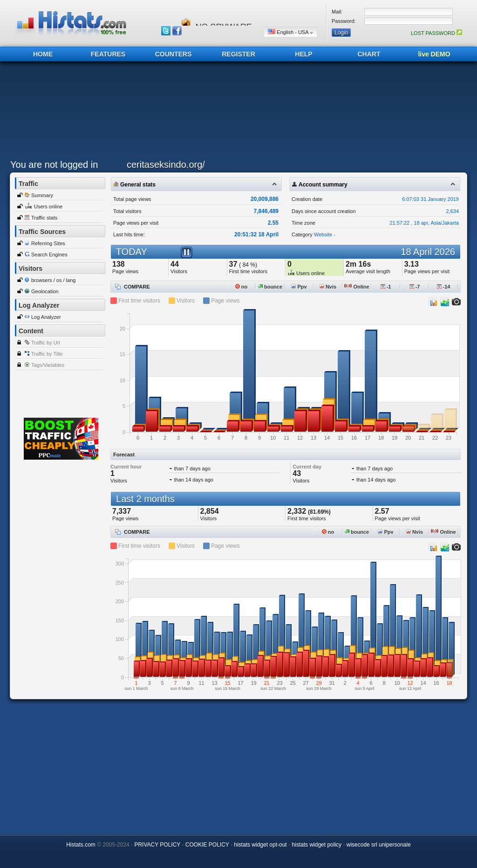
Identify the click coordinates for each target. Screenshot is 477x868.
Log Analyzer (46, 317)
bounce (270, 287)
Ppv (299, 287)
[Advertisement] (236, 113)
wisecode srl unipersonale (379, 845)
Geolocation (45, 291)
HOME (43, 54)
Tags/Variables (48, 365)
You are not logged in (54, 165)
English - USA (290, 32)
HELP (303, 54)
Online (357, 287)
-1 (386, 287)
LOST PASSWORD (436, 33)
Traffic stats (44, 218)
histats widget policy (317, 845)
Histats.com (81, 845)
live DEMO (434, 54)
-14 (444, 287)
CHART (369, 54)
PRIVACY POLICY (157, 845)
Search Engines (49, 255)
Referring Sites (48, 243)
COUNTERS (174, 54)
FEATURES (108, 54)
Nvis (328, 287)
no (242, 287)
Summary (42, 195)
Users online (48, 207)
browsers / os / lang (53, 280)
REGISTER (238, 54)
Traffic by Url (46, 343)
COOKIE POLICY (207, 845)
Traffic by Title (47, 354)
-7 (415, 287)
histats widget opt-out (260, 845)
